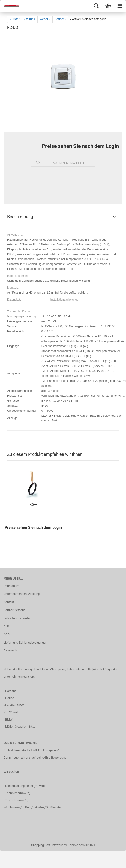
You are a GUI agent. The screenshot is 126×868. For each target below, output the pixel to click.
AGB (7, 634)
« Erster (15, 19)
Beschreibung (20, 216)
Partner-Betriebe (15, 610)
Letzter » (60, 19)
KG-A (33, 504)
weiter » (45, 19)
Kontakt (9, 602)
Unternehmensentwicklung (22, 594)
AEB (6, 626)
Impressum (11, 586)
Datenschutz (12, 650)
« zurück (30, 19)
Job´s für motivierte (17, 618)
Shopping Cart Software (47, 845)
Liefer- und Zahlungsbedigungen (25, 642)
